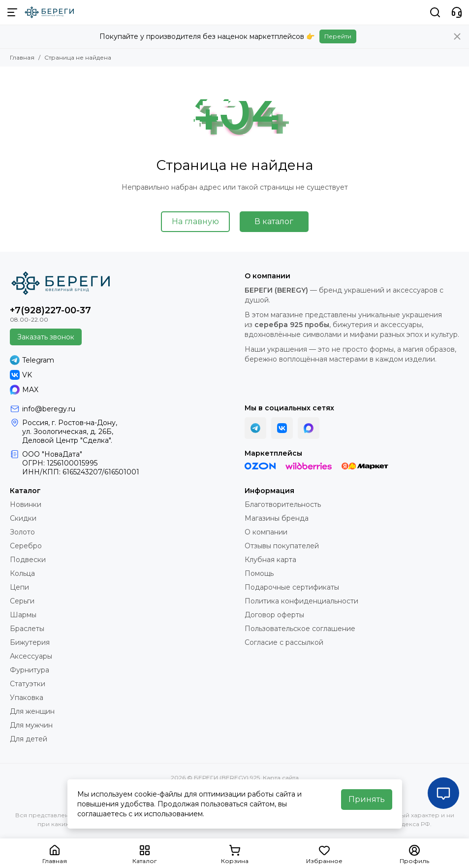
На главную (195, 221)
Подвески (28, 560)
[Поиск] (435, 12)
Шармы (23, 615)
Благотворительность (283, 504)
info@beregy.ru (49, 409)
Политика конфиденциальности (301, 601)
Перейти (338, 36)
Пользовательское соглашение (300, 629)
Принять (367, 799)
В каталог (274, 221)
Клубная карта (270, 560)
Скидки (23, 518)
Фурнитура (30, 670)
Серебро (26, 546)
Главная (22, 57)
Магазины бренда (277, 518)
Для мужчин (31, 725)
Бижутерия (30, 642)
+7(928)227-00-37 (50, 310)
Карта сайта (281, 778)
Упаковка (27, 698)
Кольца (22, 573)
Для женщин (32, 711)
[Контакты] (457, 12)
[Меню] (12, 12)
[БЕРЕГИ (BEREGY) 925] (49, 12)
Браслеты (27, 629)
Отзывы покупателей (282, 546)
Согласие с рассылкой (284, 642)
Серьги (22, 601)
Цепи (19, 587)
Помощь (259, 573)
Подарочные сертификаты (292, 587)
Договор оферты (274, 615)
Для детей (29, 739)
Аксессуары (31, 656)
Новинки (26, 504)
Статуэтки (28, 684)
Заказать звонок (46, 337)
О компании (266, 532)
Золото (22, 532)
